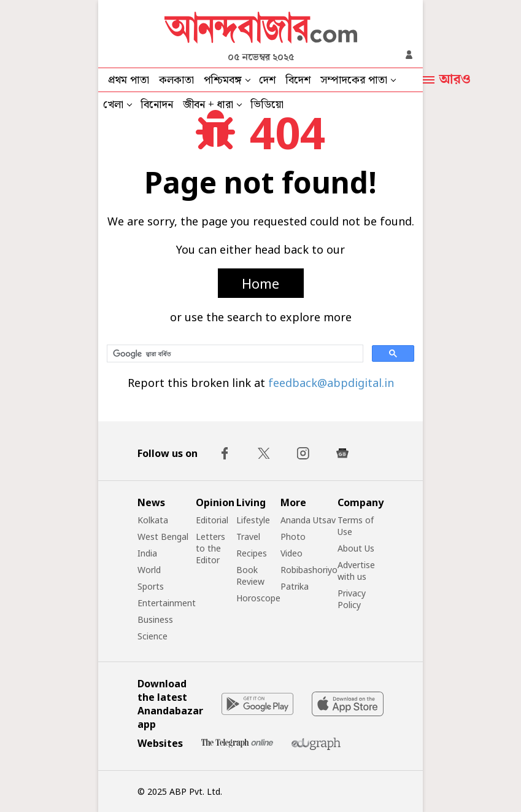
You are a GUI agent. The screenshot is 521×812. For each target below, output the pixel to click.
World (149, 570)
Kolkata (153, 520)
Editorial (212, 520)
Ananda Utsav (308, 520)
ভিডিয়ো (267, 105)
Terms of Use (356, 526)
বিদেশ (298, 80)
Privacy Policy (352, 599)
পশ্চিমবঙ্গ (223, 80)
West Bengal (163, 537)
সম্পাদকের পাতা (354, 80)
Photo (293, 537)
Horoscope (258, 598)
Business (155, 619)
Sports (151, 586)
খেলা (113, 105)
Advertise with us (356, 571)
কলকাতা (176, 80)
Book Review (250, 576)
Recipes (252, 553)
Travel (248, 537)
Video (291, 553)
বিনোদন (157, 105)
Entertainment (167, 603)
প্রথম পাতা (129, 80)
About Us (356, 548)
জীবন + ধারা (208, 105)
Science (152, 636)
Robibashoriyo (309, 570)
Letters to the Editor (210, 548)
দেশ (267, 80)
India (147, 553)
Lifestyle (253, 520)
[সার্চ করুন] (234, 354)
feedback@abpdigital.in (331, 383)
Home (260, 283)
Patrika (295, 586)
